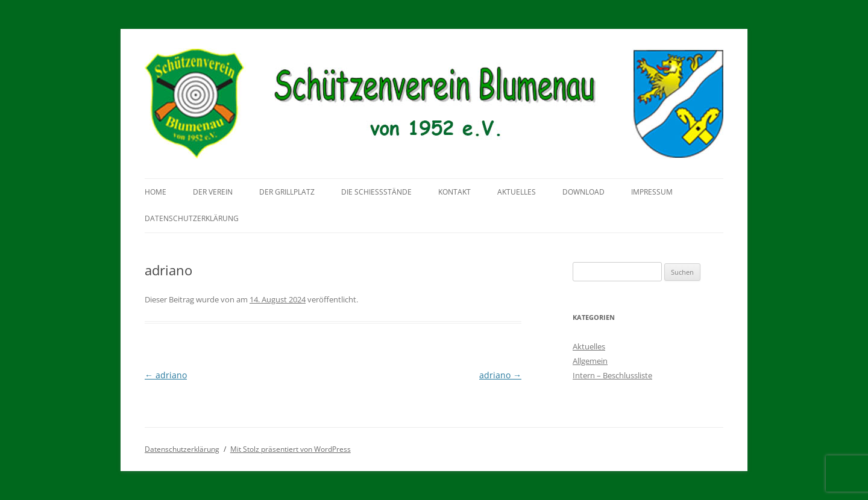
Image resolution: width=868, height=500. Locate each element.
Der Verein (213, 192)
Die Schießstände (376, 192)
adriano (166, 375)
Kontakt (454, 192)
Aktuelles (517, 192)
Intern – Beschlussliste (612, 375)
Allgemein (590, 361)
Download (583, 192)
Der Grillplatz (287, 192)
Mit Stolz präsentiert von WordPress (291, 449)
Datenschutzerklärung (192, 218)
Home (156, 192)
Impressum (652, 192)
